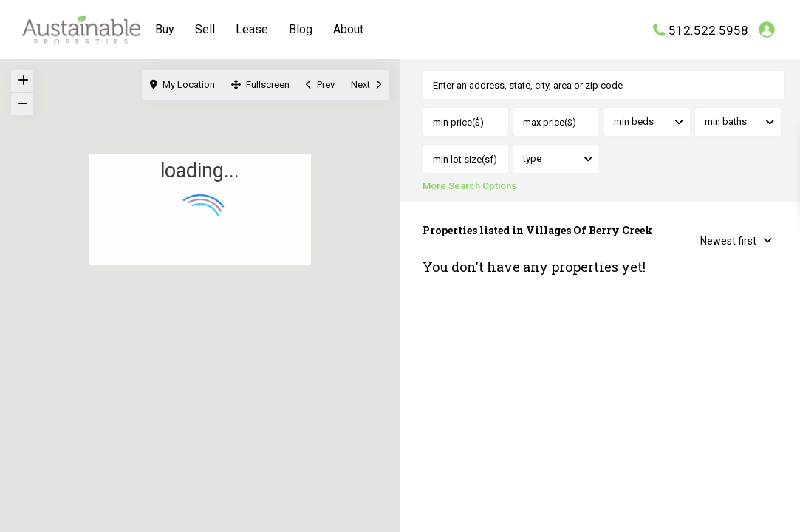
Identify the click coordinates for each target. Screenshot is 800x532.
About (348, 29)
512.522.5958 (708, 30)
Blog (301, 29)
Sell (205, 29)
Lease (252, 29)
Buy (165, 29)
